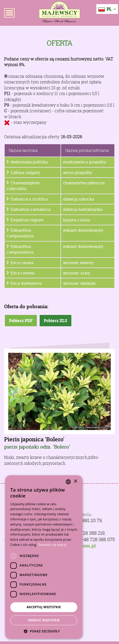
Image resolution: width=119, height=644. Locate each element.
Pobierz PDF (21, 321)
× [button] (75, 481)
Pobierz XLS (56, 321)
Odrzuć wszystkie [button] (44, 620)
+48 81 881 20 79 (85, 521)
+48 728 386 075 (98, 540)
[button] (44, 631)
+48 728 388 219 (88, 533)
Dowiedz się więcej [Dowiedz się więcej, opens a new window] (52, 545)
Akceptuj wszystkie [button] (44, 607)
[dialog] (44, 557)
